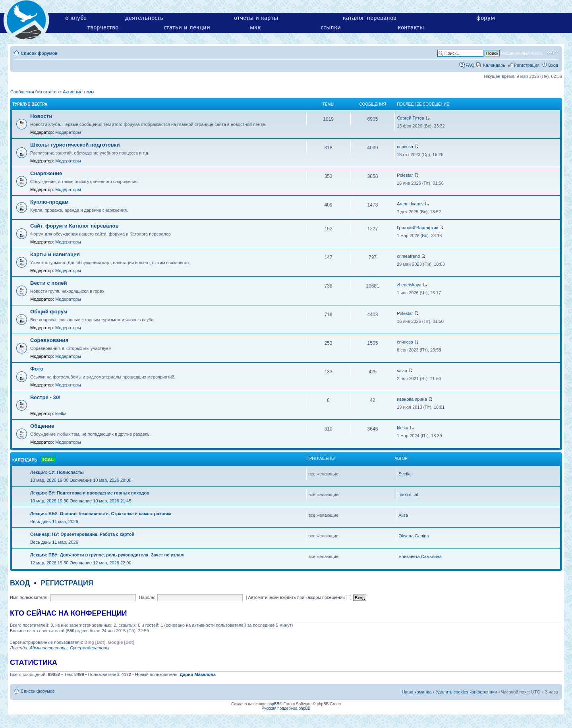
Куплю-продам (49, 202)
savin (402, 371)
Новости (41, 116)
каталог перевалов (370, 18)
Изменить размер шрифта (552, 53)
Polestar (405, 175)
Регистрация (527, 65)
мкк (255, 27)
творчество (103, 27)
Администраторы (48, 648)
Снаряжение (46, 173)
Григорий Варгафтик (417, 228)
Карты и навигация (55, 254)
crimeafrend (408, 256)
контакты (411, 27)
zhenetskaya (409, 285)
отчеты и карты (256, 18)
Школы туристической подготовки (75, 145)
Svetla (405, 474)
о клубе (76, 18)
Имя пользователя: (29, 597)
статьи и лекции (187, 27)
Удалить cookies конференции (467, 692)
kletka (61, 413)
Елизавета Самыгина (420, 556)
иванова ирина (412, 399)
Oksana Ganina (414, 536)
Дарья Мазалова (198, 674)
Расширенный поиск (522, 53)
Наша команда (416, 692)
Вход (553, 65)
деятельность (144, 18)
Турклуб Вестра (30, 104)
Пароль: (147, 597)
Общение (42, 426)
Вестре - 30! (45, 397)
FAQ (470, 65)
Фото (37, 369)
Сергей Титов (411, 118)
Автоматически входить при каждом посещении (300, 597)
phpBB (273, 704)
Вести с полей (49, 283)
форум (486, 18)
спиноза (405, 147)
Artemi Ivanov (410, 204)
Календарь (494, 65)
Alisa (403, 515)
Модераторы (68, 132)
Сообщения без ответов (35, 92)
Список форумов (39, 53)
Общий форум (49, 312)
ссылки (331, 27)
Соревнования (49, 340)
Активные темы (78, 92)
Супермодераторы (90, 648)
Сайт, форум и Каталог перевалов (74, 226)
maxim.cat (408, 494)
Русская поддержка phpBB (286, 708)
